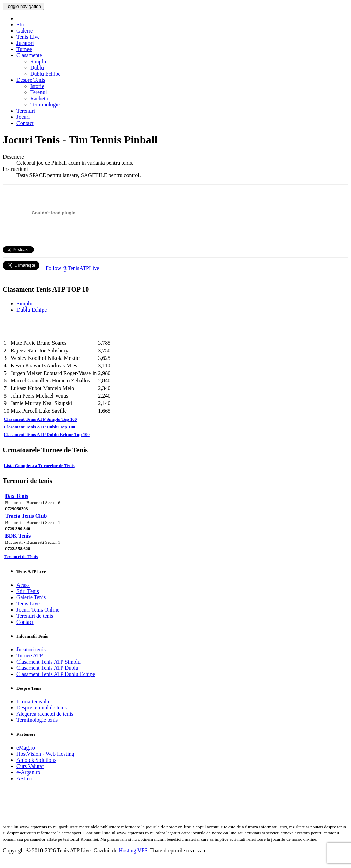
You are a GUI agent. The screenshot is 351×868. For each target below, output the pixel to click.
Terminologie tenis (37, 720)
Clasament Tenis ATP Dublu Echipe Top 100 (47, 434)
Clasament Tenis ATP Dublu (47, 668)
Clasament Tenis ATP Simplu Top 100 (40, 419)
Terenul (39, 92)
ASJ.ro (24, 778)
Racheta (39, 98)
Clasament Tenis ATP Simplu (49, 662)
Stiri (21, 24)
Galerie (25, 31)
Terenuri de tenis (35, 616)
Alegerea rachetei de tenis (45, 714)
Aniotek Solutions (36, 760)
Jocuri (23, 117)
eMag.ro (26, 748)
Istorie (37, 86)
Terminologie (45, 105)
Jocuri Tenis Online (38, 610)
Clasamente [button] (29, 55)
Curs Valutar (30, 766)
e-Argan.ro (28, 772)
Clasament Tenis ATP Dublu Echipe (56, 674)
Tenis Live (28, 37)
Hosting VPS (133, 850)
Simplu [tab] (24, 304)
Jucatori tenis (31, 649)
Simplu (38, 61)
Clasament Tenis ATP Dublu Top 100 (39, 427)
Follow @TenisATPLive (72, 268)
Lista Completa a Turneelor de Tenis (39, 466)
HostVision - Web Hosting (45, 754)
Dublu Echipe (45, 74)
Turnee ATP (29, 656)
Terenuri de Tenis (21, 557)
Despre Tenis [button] (31, 80)
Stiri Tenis (28, 591)
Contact (25, 123)
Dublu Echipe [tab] (32, 310)
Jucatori (25, 43)
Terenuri (26, 111)
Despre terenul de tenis (42, 708)
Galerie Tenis (31, 597)
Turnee (24, 49)
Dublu (37, 68)
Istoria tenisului (34, 701)
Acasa (23, 585)
